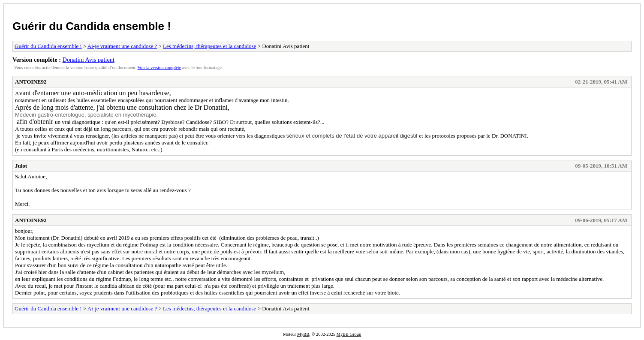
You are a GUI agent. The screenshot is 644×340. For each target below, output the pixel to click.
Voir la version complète (159, 68)
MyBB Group (349, 334)
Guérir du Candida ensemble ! (92, 26)
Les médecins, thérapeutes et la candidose (209, 46)
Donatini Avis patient (89, 60)
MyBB (303, 334)
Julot (21, 166)
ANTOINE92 (31, 82)
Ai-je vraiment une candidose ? (122, 46)
